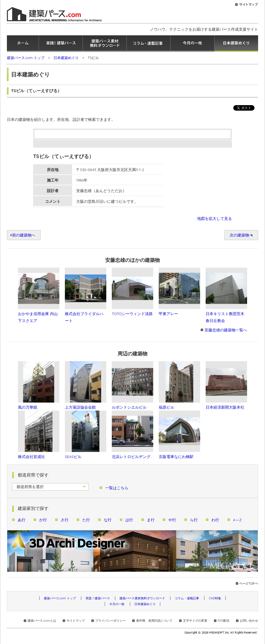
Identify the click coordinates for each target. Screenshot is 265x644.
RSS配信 (224, 621)
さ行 (65, 520)
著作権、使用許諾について (154, 621)
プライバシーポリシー (110, 621)
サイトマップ (76, 621)
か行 (43, 520)
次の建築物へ (241, 235)
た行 (86, 520)
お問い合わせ (249, 621)
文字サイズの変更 (195, 621)
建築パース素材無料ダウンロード (105, 44)
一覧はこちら (117, 488)
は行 (129, 520)
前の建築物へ (24, 235)
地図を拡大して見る (214, 218)
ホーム (23, 44)
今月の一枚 (192, 44)
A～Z (237, 520)
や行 (172, 520)
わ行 (215, 520)
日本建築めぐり (236, 44)
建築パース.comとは (42, 621)
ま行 (151, 520)
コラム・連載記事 (149, 44)
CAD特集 (215, 598)
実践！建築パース (61, 44)
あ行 (22, 520)
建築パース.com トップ (26, 58)
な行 (108, 520)
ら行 (194, 520)
